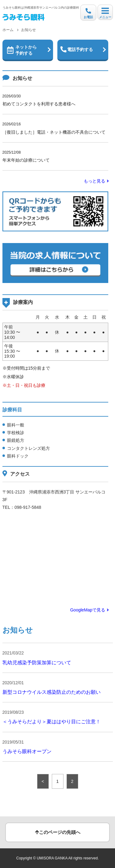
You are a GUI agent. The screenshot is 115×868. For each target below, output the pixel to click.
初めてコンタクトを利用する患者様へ (56, 99)
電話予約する (77, 49)
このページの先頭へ (58, 832)
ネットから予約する (22, 50)
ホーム (8, 30)
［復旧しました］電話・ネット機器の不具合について (56, 127)
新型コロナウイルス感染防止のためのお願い (52, 692)
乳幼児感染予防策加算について (37, 663)
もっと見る (94, 181)
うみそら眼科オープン (27, 751)
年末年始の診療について (56, 156)
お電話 (88, 13)
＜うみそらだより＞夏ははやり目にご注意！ (52, 722)
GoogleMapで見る (88, 610)
